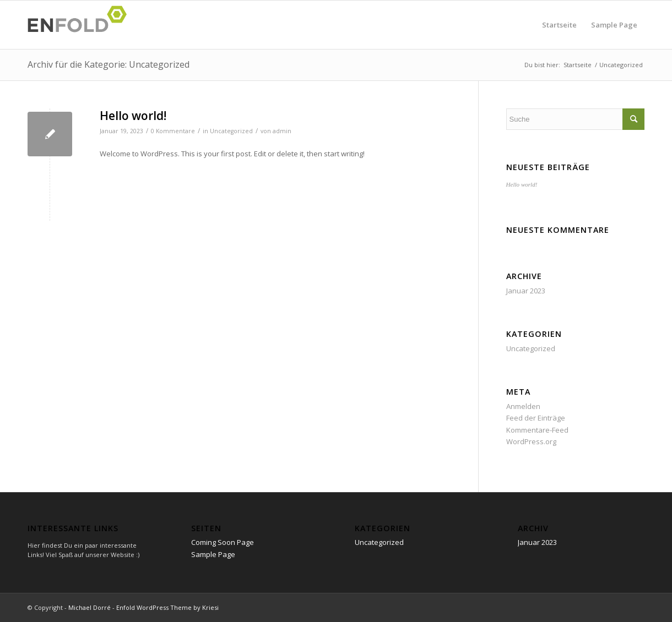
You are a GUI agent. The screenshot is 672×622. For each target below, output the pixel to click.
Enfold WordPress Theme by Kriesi (167, 607)
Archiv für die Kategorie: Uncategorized (109, 64)
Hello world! (133, 116)
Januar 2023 (526, 291)
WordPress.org (531, 441)
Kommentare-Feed (537, 430)
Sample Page (614, 25)
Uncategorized (231, 131)
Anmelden (523, 406)
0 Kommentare (173, 131)
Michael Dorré (90, 607)
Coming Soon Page (223, 542)
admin (282, 131)
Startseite (559, 25)
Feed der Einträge (536, 418)
